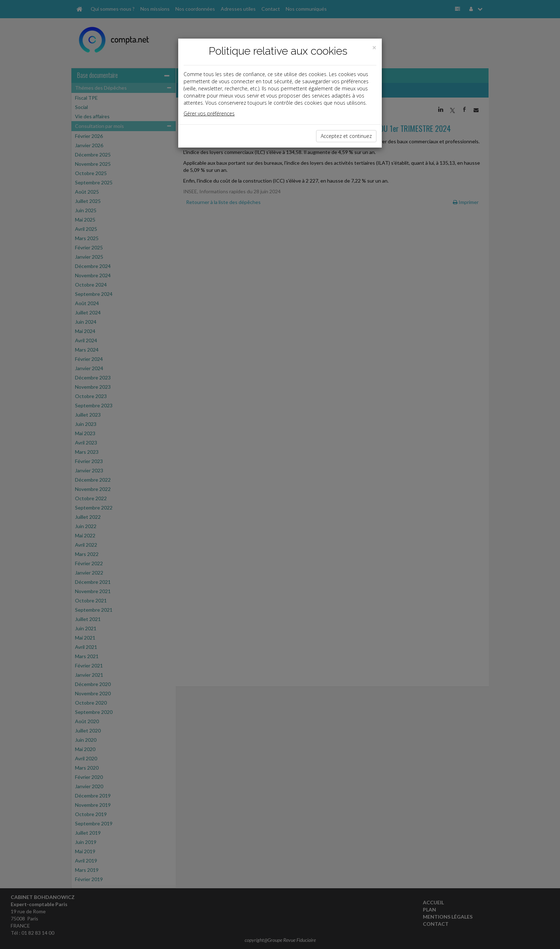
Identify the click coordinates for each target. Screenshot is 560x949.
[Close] (374, 48)
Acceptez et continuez (346, 136)
